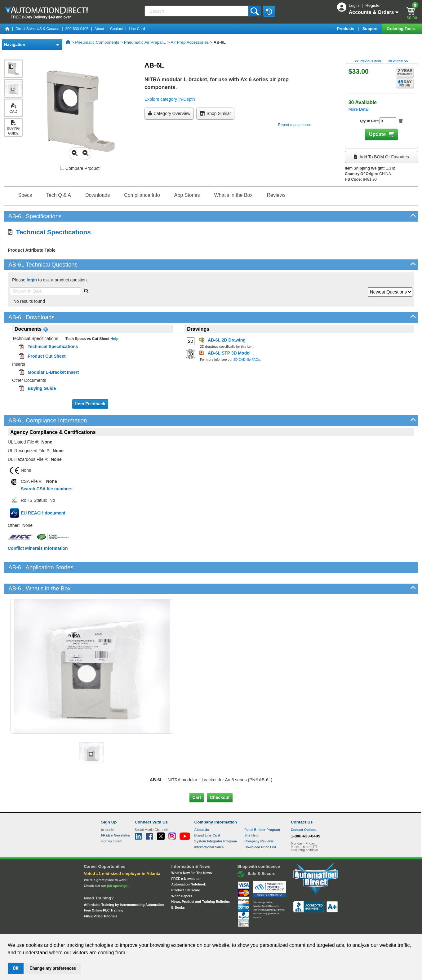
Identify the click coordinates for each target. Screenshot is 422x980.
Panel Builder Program (262, 808)
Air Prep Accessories (190, 42)
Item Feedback (90, 404)
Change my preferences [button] (53, 968)
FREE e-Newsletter (186, 857)
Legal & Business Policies (246, 928)
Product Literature (186, 869)
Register (373, 5)
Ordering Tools (401, 29)
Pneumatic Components (97, 42)
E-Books (178, 886)
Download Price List (260, 826)
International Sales (209, 826)
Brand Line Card (207, 814)
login (32, 280)
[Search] (197, 11)
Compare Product (80, 168)
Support (371, 29)
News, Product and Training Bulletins (201, 881)
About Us (202, 808)
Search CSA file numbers (47, 489)
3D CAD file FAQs (247, 360)
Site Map (114, 928)
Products (346, 29)
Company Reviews (259, 820)
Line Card (137, 29)
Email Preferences (207, 928)
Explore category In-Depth (170, 99)
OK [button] (16, 968)
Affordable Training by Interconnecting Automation (124, 883)
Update (377, 134)
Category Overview (169, 113)
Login (354, 5)
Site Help (251, 814)
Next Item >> (398, 61)
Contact (116, 29)
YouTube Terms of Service (291, 928)
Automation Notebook (189, 863)
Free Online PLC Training (104, 889)
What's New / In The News (192, 852)
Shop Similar (215, 113)
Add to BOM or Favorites (381, 157)
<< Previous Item (368, 61)
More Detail (359, 109)
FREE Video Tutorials (101, 895)
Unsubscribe (178, 928)
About (99, 29)
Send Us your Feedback (144, 928)
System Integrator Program (216, 820)
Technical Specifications (49, 232)
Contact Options (304, 808)
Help (114, 339)
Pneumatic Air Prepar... (145, 42)
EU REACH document (43, 513)
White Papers (182, 875)
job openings (117, 865)
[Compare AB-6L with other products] (62, 168)
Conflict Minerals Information (38, 548)
